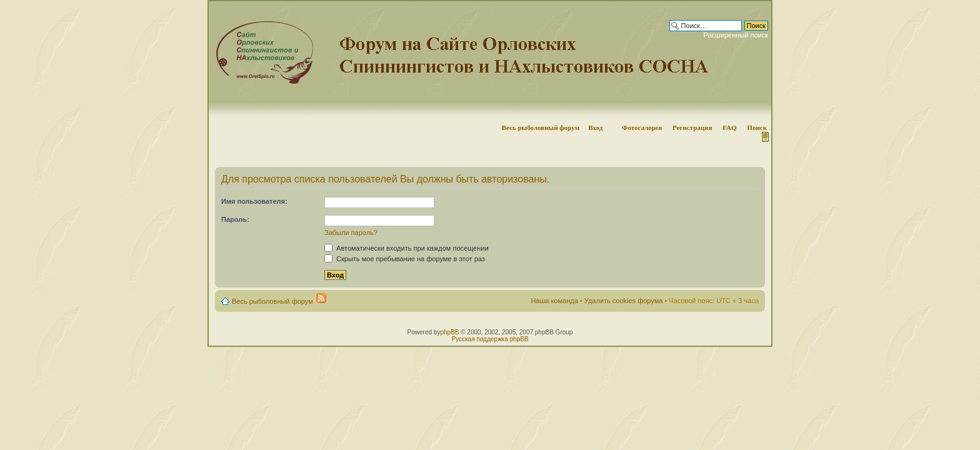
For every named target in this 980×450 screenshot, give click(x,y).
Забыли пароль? (351, 232)
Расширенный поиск (736, 35)
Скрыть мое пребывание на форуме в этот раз (405, 259)
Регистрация (692, 127)
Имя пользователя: (254, 201)
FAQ (729, 127)
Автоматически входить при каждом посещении (407, 248)
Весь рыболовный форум (541, 127)
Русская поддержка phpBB (490, 339)
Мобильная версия (764, 137)
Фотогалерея (642, 127)
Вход (595, 127)
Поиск (757, 127)
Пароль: (235, 219)
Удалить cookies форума (624, 301)
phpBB (449, 332)
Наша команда (554, 301)
